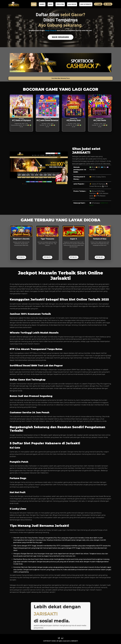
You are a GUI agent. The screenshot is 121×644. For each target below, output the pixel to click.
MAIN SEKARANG (60, 37)
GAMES (42, 4)
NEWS (51, 4)
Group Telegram (51, 30)
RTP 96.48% (100, 256)
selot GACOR (72, 4)
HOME (34, 4)
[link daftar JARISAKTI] (14, 4)
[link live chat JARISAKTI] (62, 638)
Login (98, 4)
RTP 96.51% (21, 256)
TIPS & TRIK (60, 4)
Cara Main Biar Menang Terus (61, 78)
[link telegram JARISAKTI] (59, 638)
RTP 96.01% (47, 256)
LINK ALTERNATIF (86, 4)
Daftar (108, 4)
